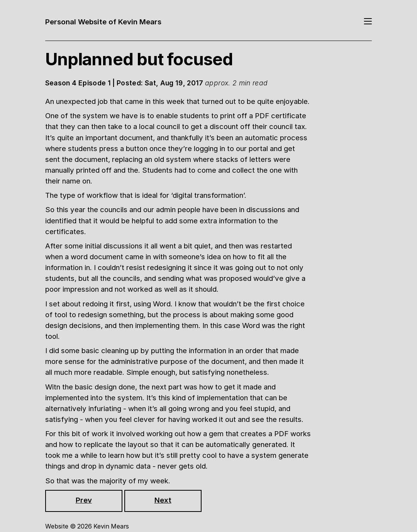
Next (163, 500)
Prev (84, 500)
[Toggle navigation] (368, 22)
